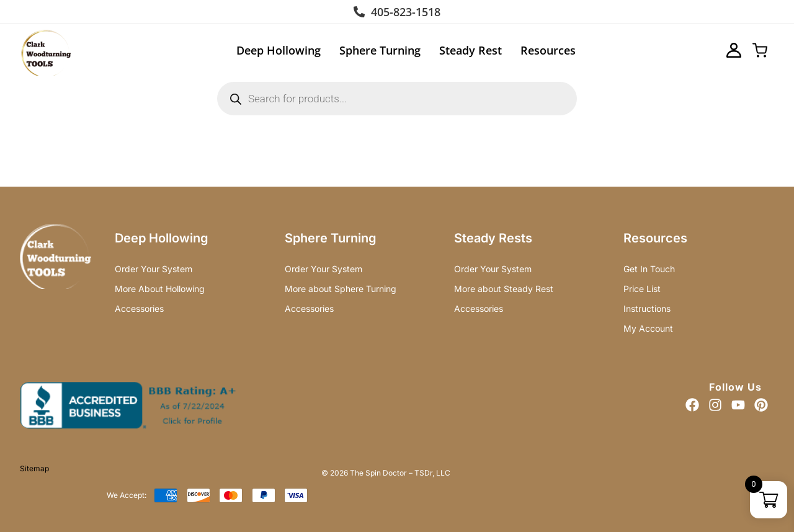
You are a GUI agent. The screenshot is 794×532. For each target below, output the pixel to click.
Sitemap (34, 468)
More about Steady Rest (504, 289)
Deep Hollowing (279, 50)
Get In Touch (649, 269)
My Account (648, 328)
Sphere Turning (380, 50)
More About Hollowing (160, 289)
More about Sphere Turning (341, 289)
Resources (548, 50)
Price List (642, 289)
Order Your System (154, 269)
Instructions (647, 308)
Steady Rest (471, 50)
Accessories (139, 308)
